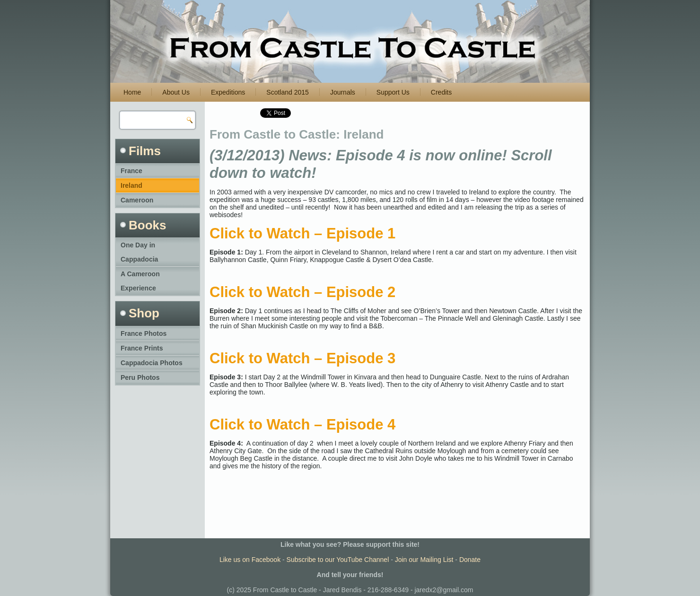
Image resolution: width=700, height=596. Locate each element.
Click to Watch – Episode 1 (302, 233)
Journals (343, 92)
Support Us (393, 92)
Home (132, 92)
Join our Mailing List (424, 560)
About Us (176, 92)
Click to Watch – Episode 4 (302, 425)
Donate (470, 560)
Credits (441, 92)
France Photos (144, 333)
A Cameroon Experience (140, 281)
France (131, 171)
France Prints (142, 348)
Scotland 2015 (288, 92)
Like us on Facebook (250, 560)
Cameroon (137, 200)
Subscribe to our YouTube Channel (338, 560)
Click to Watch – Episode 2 (302, 292)
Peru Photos (140, 377)
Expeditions (228, 92)
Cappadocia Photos (152, 363)
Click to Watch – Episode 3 (302, 358)
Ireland (131, 185)
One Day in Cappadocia (139, 252)
